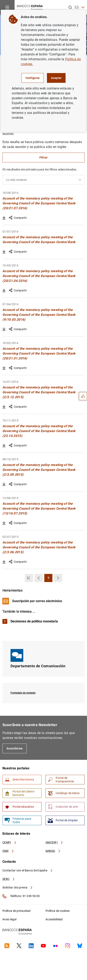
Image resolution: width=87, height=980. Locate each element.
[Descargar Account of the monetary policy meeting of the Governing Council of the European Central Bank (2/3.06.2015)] (4, 562)
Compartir (18, 218)
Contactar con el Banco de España (28, 870)
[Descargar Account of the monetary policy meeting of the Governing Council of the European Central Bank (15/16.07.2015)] (4, 523)
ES (80, 7)
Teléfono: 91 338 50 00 (21, 896)
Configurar (33, 78)
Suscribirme (15, 748)
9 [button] (50, 579)
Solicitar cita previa (18, 887)
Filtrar (44, 157)
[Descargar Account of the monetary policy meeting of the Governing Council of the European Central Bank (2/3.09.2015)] (4, 484)
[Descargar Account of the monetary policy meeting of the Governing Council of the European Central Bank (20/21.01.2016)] (4, 368)
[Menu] (7, 7)
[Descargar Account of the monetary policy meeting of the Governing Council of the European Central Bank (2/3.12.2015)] (4, 407)
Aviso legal (9, 919)
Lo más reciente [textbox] (16, 180)
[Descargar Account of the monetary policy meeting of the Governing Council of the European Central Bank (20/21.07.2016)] (4, 218)
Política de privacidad (16, 911)
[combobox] (43, 180)
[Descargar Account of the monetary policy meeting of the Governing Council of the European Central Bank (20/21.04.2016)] (4, 290)
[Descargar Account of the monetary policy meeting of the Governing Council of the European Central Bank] (4, 252)
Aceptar (56, 78)
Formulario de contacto (23, 693)
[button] (29, 578)
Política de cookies (58, 911)
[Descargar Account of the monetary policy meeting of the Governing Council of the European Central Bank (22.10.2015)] (4, 445)
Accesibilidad (54, 919)
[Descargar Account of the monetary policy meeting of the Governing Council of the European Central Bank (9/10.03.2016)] (4, 329)
